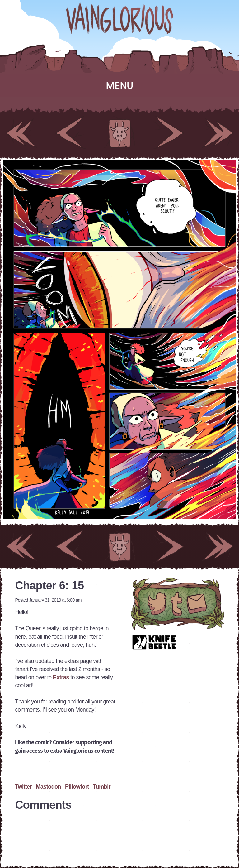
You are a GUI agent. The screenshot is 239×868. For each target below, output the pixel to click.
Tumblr (102, 787)
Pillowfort (77, 787)
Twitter (24, 787)
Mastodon (48, 787)
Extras (62, 677)
